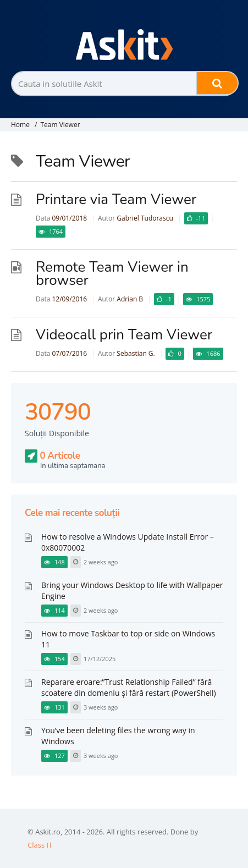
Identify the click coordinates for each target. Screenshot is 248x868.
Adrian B (130, 299)
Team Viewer (60, 125)
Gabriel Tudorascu (145, 218)
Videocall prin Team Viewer (124, 335)
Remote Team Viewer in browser (112, 274)
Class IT (40, 845)
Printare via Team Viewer (116, 199)
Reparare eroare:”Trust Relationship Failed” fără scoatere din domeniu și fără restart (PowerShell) (129, 687)
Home (20, 125)
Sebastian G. (136, 353)
